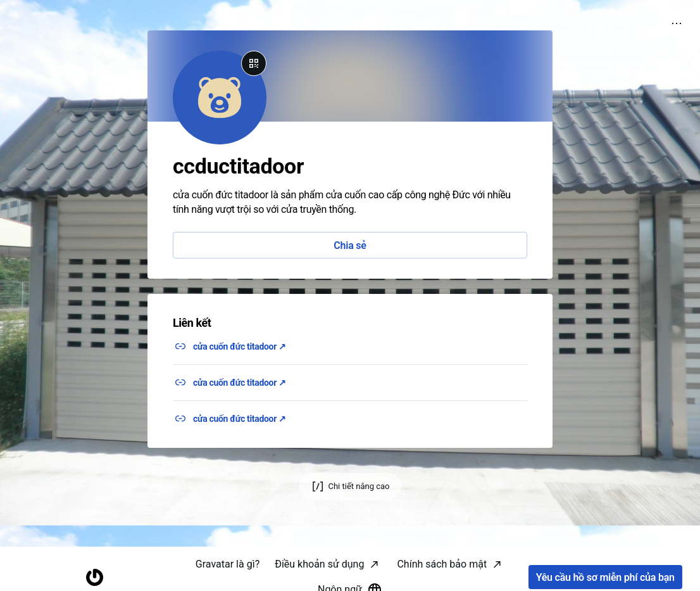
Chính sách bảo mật (442, 564)
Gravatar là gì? (228, 564)
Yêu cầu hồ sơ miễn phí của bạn (605, 577)
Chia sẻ (350, 245)
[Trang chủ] (95, 577)
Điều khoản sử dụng (319, 564)
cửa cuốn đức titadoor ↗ (240, 346)
